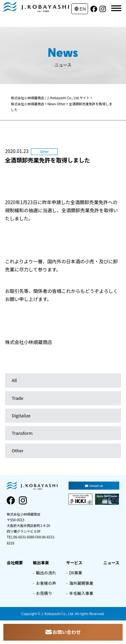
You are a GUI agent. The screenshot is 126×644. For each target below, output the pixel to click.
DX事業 (76, 573)
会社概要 (15, 562)
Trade (17, 398)
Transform (22, 433)
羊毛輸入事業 (81, 593)
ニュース (111, 562)
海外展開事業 (81, 583)
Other (18, 450)
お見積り (44, 593)
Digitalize (21, 415)
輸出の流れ (46, 573)
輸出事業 (41, 562)
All (14, 380)
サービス (74, 562)
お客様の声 (46, 583)
